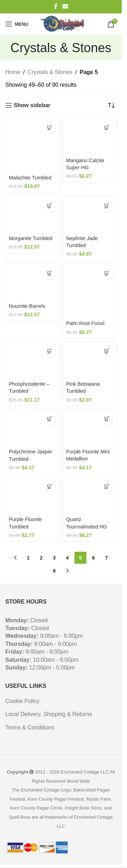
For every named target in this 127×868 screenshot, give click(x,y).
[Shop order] (111, 105)
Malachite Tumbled (30, 178)
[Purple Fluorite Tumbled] (32, 495)
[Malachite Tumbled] (32, 145)
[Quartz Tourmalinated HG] (90, 495)
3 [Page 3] (54, 558)
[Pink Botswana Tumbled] (90, 360)
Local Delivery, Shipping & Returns (49, 714)
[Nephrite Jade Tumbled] (90, 214)
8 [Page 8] (54, 571)
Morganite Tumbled (31, 238)
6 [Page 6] (93, 558)
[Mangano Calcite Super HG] (90, 136)
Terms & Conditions (30, 728)
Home (13, 72)
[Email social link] (65, 7)
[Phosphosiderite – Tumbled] (32, 360)
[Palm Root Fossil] (90, 291)
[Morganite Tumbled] (32, 214)
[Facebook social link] (56, 7)
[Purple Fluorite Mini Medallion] (90, 427)
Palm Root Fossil (86, 323)
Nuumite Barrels (27, 306)
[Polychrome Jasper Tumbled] (32, 427)
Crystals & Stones (50, 72)
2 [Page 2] (41, 558)
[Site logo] (63, 24)
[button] (50, 127)
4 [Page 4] (67, 558)
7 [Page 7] (107, 558)
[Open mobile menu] (17, 24)
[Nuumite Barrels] (32, 282)
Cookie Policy (22, 701)
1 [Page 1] (28, 558)
